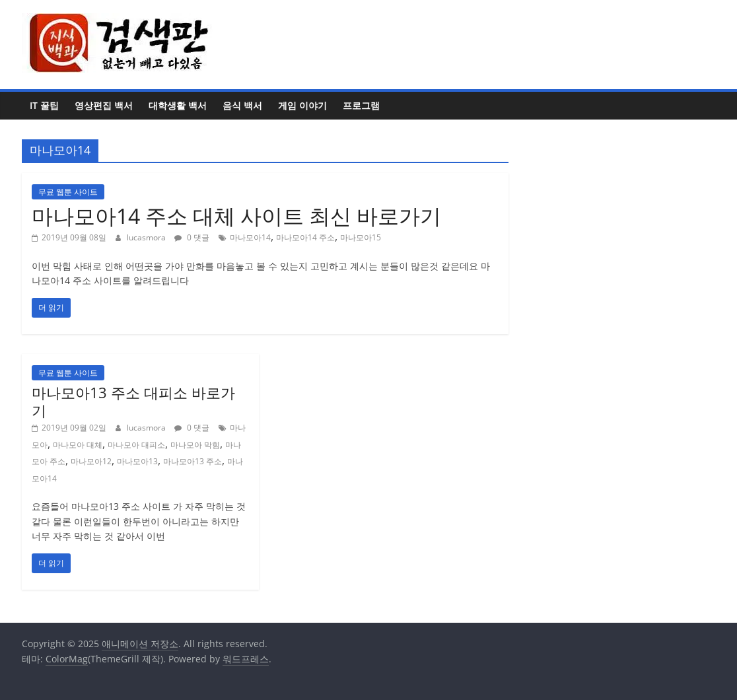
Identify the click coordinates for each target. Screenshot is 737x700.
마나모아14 (250, 237)
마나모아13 (137, 461)
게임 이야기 (302, 105)
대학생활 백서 (178, 105)
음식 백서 (242, 105)
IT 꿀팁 (44, 105)
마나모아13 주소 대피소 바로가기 (133, 401)
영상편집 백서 (104, 105)
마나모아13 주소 (193, 461)
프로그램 (361, 105)
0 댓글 (192, 237)
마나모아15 (361, 237)
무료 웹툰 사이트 (68, 192)
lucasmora (147, 237)
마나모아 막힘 (195, 445)
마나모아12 (91, 461)
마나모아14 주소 (305, 237)
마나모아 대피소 (136, 445)
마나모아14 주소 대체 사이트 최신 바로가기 (236, 216)
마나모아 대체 (78, 445)
